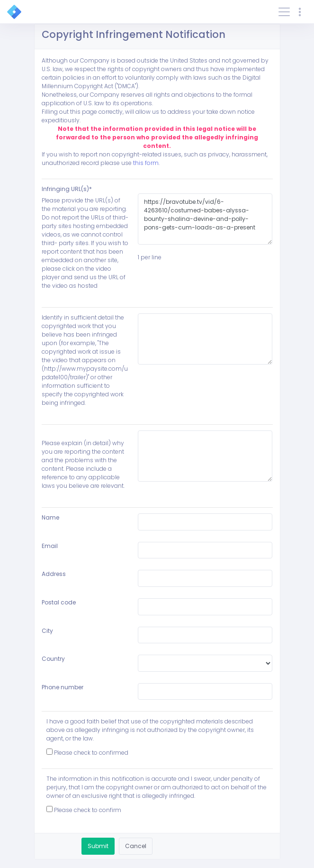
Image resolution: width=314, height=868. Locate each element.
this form (146, 163)
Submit (98, 846)
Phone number (63, 687)
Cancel (136, 846)
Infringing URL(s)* (67, 189)
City (47, 631)
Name (50, 517)
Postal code (59, 602)
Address (54, 574)
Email (50, 546)
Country (53, 659)
